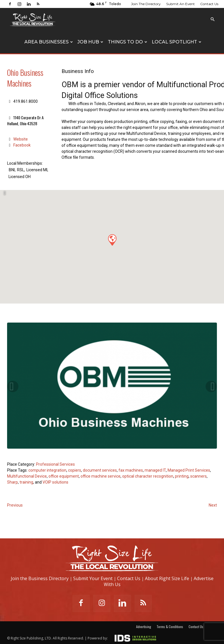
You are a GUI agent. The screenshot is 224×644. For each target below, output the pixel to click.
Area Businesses (49, 42)
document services (100, 470)
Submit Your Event (93, 578)
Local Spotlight (177, 42)
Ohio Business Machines (25, 78)
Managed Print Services (189, 470)
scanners (198, 476)
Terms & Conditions (170, 627)
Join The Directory (146, 4)
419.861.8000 (26, 101)
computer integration (47, 470)
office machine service (101, 476)
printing (182, 476)
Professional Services (55, 464)
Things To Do (127, 42)
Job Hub (90, 42)
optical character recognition (148, 476)
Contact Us (209, 4)
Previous (15, 505)
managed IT (155, 470)
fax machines (131, 470)
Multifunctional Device (27, 476)
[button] (212, 19)
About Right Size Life (167, 578)
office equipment (64, 476)
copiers (75, 470)
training (26, 482)
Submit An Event (180, 4)
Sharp (12, 482)
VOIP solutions (55, 482)
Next (213, 505)
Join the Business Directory (40, 578)
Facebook (22, 145)
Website (21, 139)
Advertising (144, 627)
